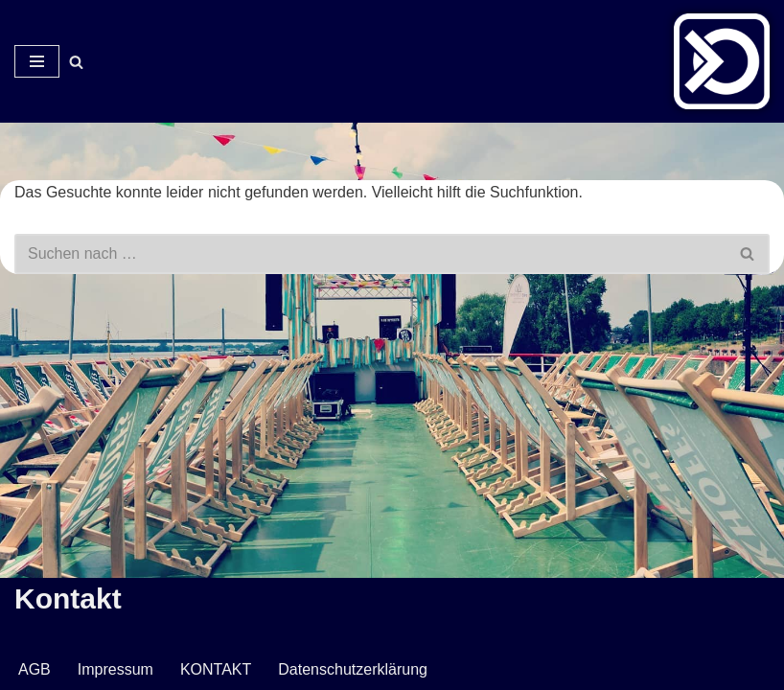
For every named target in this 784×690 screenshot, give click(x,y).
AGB (35, 669)
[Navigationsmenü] (37, 61)
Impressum (115, 669)
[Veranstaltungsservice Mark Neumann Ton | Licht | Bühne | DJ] (722, 61)
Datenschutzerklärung (353, 669)
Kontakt (68, 598)
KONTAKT (216, 669)
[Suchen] (76, 62)
